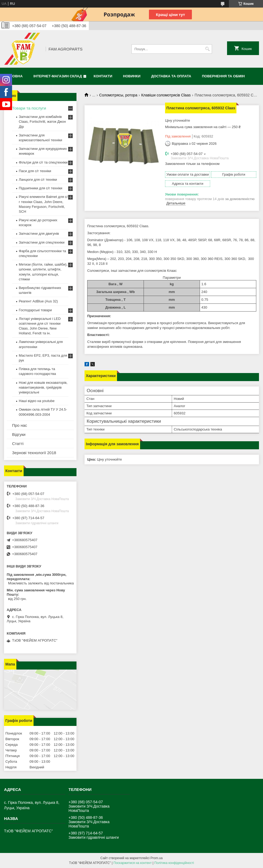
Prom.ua (157, 858)
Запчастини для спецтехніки (42, 242)
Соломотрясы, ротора (118, 95)
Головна (14, 76)
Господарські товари (35, 310)
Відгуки (19, 434)
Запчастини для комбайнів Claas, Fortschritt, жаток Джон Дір (42, 122)
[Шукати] (207, 49)
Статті (18, 444)
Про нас (20, 425)
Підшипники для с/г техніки (41, 188)
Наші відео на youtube (37, 401)
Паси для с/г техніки (35, 171)
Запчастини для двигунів (39, 234)
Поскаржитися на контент (133, 863)
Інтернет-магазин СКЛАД (58, 76)
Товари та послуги (29, 108)
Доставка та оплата (171, 76)
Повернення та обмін (223, 76)
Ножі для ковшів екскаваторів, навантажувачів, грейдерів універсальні (43, 387)
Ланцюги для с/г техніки (38, 180)
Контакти (103, 76)
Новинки (132, 76)
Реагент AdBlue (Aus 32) (38, 301)
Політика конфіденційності (174, 863)
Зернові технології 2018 (34, 453)
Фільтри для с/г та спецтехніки (43, 162)
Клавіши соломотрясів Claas (166, 95)
